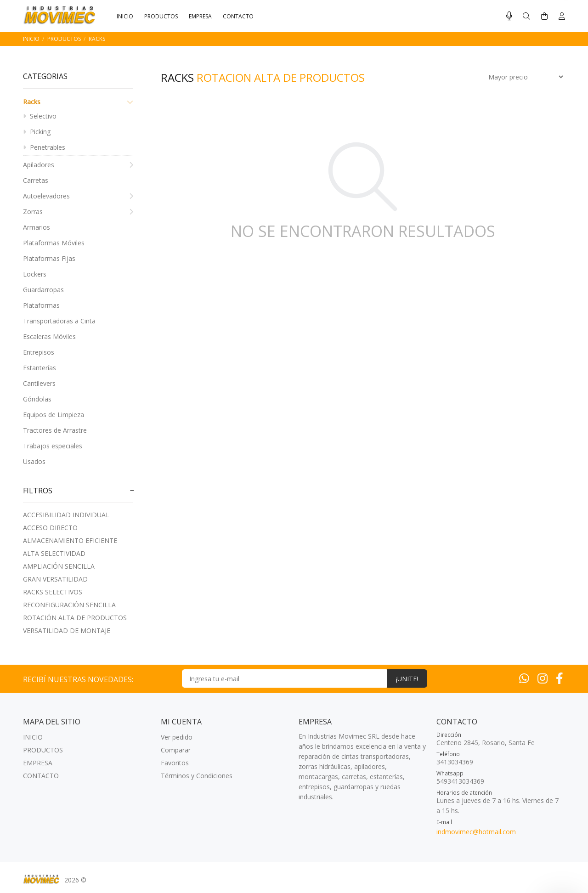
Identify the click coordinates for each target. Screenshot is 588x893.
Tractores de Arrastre (55, 430)
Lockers (35, 274)
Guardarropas (43, 290)
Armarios (37, 227)
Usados (34, 461)
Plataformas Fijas (49, 258)
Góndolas (37, 399)
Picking (37, 132)
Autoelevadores (78, 196)
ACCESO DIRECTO (50, 528)
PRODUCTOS (64, 39)
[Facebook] (560, 678)
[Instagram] (543, 678)
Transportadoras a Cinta (59, 321)
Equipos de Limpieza (54, 415)
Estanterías (40, 368)
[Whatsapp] (524, 678)
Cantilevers (39, 383)
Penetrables (44, 147)
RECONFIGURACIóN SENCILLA (69, 605)
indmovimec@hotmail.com (476, 832)
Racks (97, 39)
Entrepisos (39, 352)
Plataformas (41, 305)
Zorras (78, 212)
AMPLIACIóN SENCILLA (59, 566)
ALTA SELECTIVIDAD (54, 553)
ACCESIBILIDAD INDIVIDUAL (66, 515)
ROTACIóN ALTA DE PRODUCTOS (75, 618)
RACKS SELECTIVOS (53, 592)
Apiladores (78, 165)
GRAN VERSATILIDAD (55, 579)
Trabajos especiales (53, 446)
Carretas (36, 180)
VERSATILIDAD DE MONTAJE (67, 630)
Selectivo (40, 116)
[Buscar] (526, 16)
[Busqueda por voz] (509, 16)
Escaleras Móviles (49, 336)
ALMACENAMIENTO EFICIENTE (70, 540)
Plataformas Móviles (54, 243)
